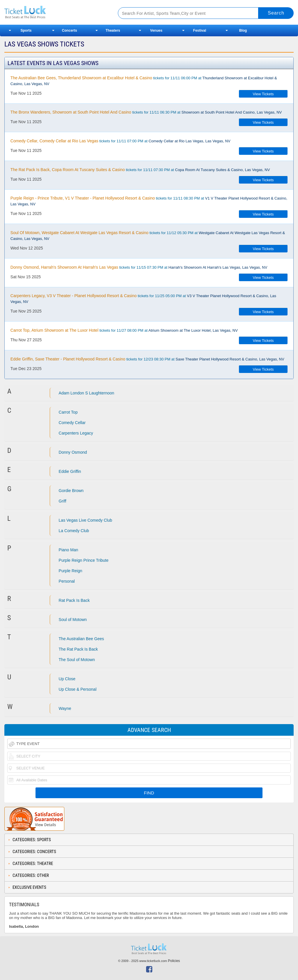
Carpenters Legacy (76, 433)
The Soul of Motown (77, 660)
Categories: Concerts (34, 852)
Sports (26, 30)
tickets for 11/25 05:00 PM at (143, 299)
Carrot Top (68, 412)
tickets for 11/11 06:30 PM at (146, 112)
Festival (200, 30)
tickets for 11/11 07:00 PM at (120, 141)
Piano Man (69, 550)
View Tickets (263, 94)
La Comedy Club (74, 531)
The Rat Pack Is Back (78, 649)
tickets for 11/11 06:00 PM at (144, 81)
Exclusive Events (29, 887)
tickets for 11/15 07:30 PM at (139, 267)
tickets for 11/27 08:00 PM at (124, 330)
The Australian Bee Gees (81, 639)
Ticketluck (55, 12)
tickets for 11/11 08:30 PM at (149, 201)
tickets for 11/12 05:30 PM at (148, 236)
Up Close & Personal (78, 689)
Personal (67, 581)
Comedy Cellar (72, 423)
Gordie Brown (71, 491)
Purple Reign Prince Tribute (84, 560)
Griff (63, 501)
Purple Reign (71, 571)
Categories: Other (31, 875)
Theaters (113, 30)
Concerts (70, 30)
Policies (174, 961)
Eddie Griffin (70, 471)
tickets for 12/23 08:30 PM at (147, 359)
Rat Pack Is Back (74, 600)
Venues (156, 30)
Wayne (65, 708)
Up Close (67, 679)
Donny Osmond (73, 452)
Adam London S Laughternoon (87, 393)
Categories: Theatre (33, 864)
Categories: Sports (32, 840)
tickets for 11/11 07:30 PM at (140, 170)
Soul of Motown (73, 620)
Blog (243, 30)
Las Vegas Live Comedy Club (86, 520)
